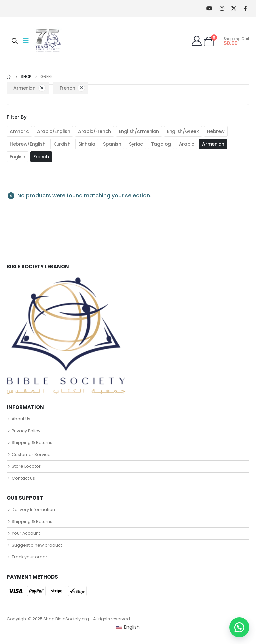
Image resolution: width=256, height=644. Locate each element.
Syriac (136, 144)
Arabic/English (53, 131)
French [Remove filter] (67, 88)
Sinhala (87, 144)
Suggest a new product (37, 545)
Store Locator (26, 466)
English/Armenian (139, 131)
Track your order (29, 557)
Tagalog (161, 144)
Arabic (186, 144)
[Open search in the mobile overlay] (15, 41)
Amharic (19, 131)
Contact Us (23, 478)
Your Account (26, 533)
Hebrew (216, 131)
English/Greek (183, 131)
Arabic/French (94, 131)
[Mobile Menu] (28, 41)
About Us (21, 419)
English (17, 157)
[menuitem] (128, 627)
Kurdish (62, 144)
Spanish (112, 144)
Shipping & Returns (32, 443)
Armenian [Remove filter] (24, 88)
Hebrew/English (27, 144)
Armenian (213, 144)
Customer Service (31, 455)
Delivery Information (33, 510)
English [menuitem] (132, 627)
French (41, 157)
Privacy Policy (26, 431)
